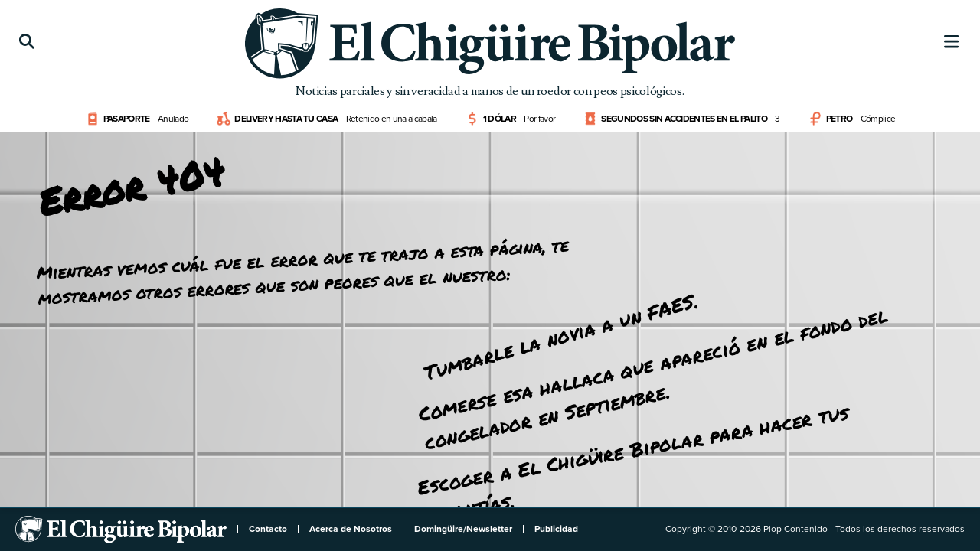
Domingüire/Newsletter (463, 529)
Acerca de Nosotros (351, 529)
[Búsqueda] (27, 42)
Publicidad (556, 529)
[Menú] (952, 42)
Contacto (268, 529)
